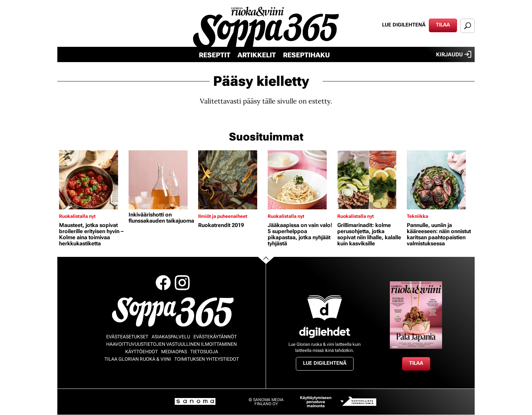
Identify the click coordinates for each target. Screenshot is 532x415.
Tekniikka (417, 216)
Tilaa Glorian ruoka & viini (138, 359)
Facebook (163, 283)
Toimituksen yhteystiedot (207, 359)
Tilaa (443, 25)
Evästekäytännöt (215, 337)
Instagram (182, 283)
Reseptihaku (306, 55)
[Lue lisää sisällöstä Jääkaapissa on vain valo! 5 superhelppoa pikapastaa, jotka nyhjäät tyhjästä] (301, 180)
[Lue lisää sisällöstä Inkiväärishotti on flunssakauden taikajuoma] (162, 180)
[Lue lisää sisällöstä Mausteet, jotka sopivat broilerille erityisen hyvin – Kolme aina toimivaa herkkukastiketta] (92, 180)
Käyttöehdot (141, 352)
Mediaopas (174, 352)
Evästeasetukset (127, 337)
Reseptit (215, 55)
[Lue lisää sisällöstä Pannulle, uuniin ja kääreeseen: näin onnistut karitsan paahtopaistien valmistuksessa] (440, 180)
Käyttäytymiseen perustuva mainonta (316, 402)
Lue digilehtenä (404, 25)
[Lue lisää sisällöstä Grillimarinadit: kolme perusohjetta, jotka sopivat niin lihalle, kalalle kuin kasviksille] (370, 180)
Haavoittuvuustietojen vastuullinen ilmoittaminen (172, 344)
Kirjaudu (454, 54)
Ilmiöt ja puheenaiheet (223, 216)
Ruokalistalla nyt (77, 216)
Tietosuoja (204, 352)
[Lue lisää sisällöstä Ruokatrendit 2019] (231, 180)
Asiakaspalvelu (171, 337)
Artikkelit (257, 55)
